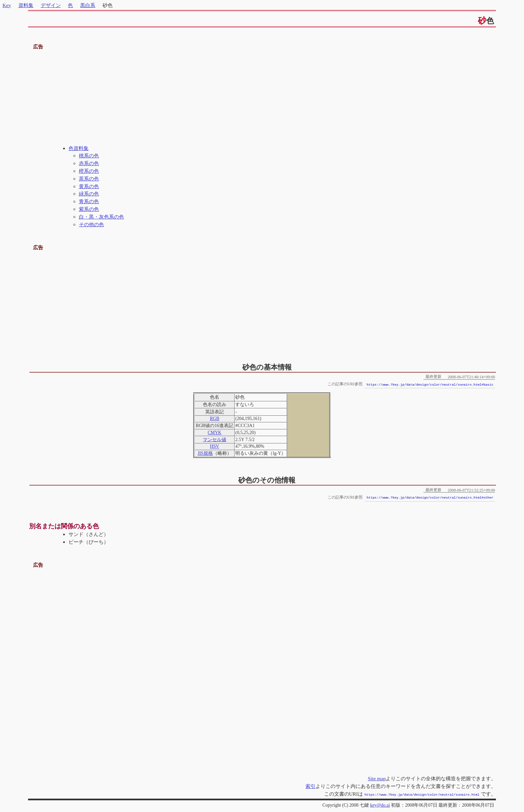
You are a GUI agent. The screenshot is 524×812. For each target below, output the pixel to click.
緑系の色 (89, 194)
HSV (214, 446)
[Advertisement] (262, 98)
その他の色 (91, 224)
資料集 (26, 5)
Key (7, 5)
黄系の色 (89, 186)
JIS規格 (205, 453)
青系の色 (89, 201)
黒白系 (88, 5)
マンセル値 (215, 440)
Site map (377, 778)
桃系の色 (89, 156)
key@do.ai (380, 804)
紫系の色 (89, 209)
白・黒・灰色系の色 (101, 217)
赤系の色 (89, 163)
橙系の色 (89, 171)
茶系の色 (89, 179)
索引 (310, 786)
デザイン (51, 5)
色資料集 (79, 148)
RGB (215, 419)
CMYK (214, 433)
